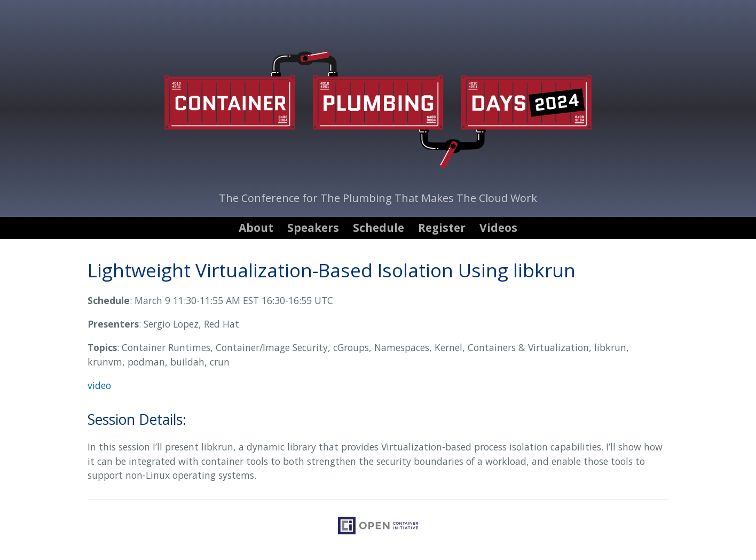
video (99, 385)
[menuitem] (257, 228)
